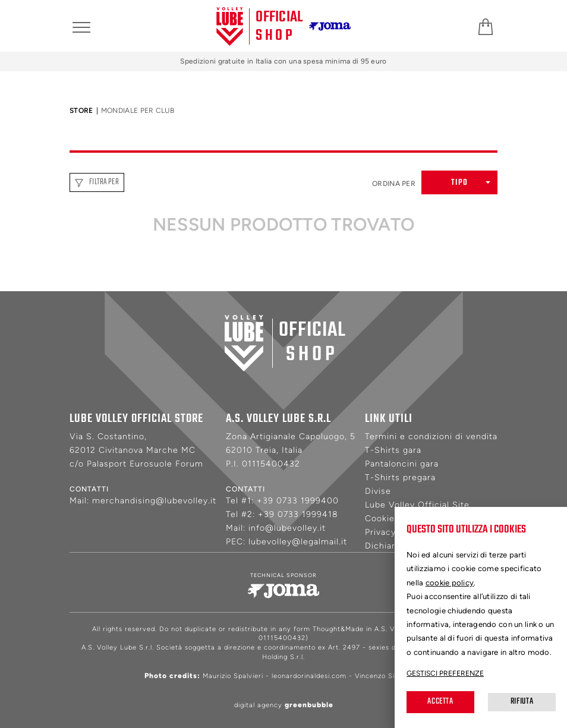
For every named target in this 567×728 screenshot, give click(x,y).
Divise (378, 491)
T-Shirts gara (393, 450)
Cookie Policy (394, 519)
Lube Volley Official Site (417, 505)
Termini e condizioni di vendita (431, 437)
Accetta (440, 702)
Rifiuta (522, 702)
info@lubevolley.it (287, 528)
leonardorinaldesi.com (309, 676)
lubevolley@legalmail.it (298, 542)
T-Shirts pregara (400, 478)
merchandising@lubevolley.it (154, 501)
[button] (459, 182)
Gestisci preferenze (445, 673)
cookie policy (450, 583)
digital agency (284, 705)
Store (81, 111)
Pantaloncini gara (402, 464)
